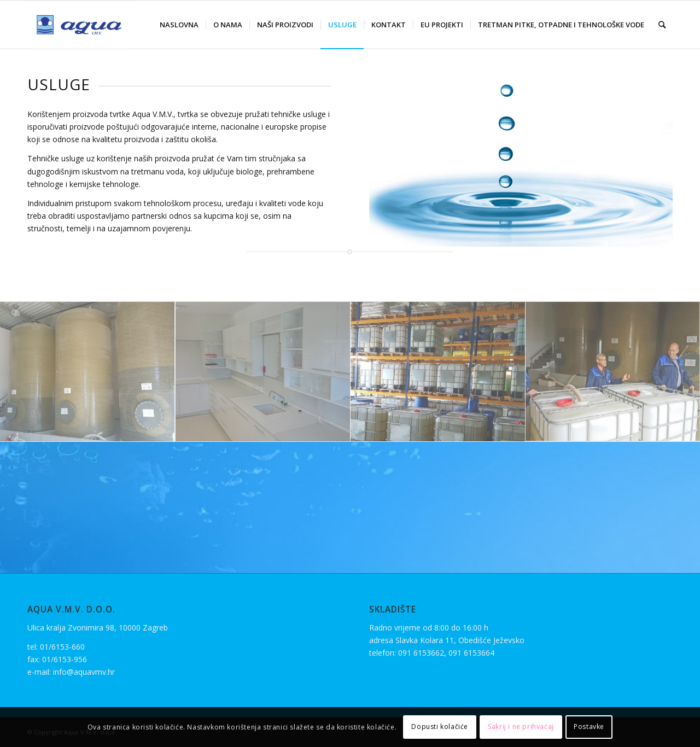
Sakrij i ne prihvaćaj (521, 726)
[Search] (662, 25)
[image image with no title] (87, 372)
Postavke (589, 726)
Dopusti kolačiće (440, 726)
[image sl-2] (437, 372)
